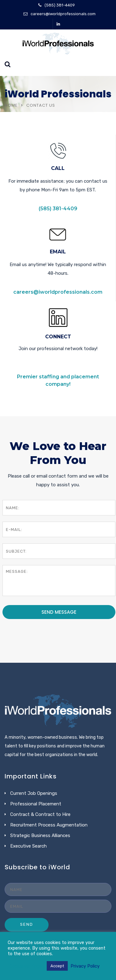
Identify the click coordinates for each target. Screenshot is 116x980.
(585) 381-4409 (60, 5)
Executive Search (28, 846)
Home (11, 105)
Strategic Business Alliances (40, 835)
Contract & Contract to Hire (40, 814)
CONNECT (58, 337)
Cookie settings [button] (26, 966)
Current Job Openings (34, 793)
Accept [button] (57, 966)
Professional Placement (36, 804)
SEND (27, 924)
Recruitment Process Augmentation (49, 825)
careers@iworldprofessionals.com (63, 14)
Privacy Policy (85, 966)
